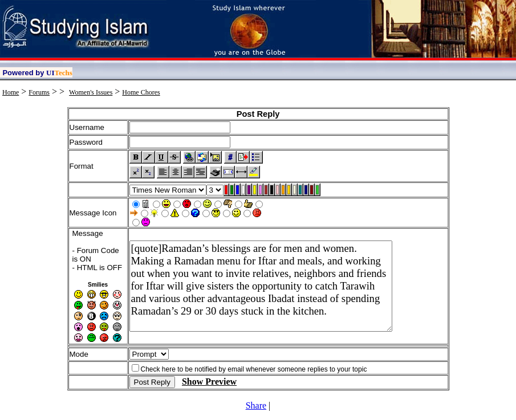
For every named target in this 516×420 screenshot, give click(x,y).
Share (256, 405)
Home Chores (141, 92)
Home (11, 92)
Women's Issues (91, 92)
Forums (39, 92)
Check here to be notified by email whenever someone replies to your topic (254, 369)
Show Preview (209, 382)
